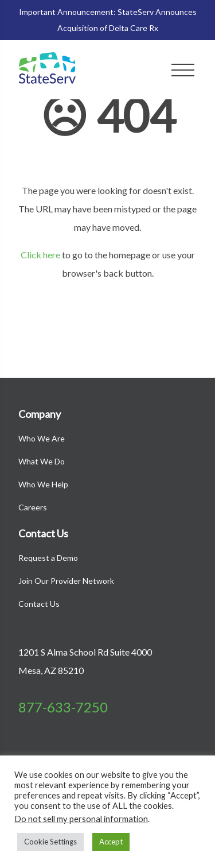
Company (40, 414)
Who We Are (42, 438)
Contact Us (43, 533)
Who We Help (43, 484)
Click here (40, 255)
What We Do (42, 461)
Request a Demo (48, 558)
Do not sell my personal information (81, 819)
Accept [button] (111, 842)
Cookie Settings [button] (50, 842)
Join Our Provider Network (66, 581)
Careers (33, 507)
